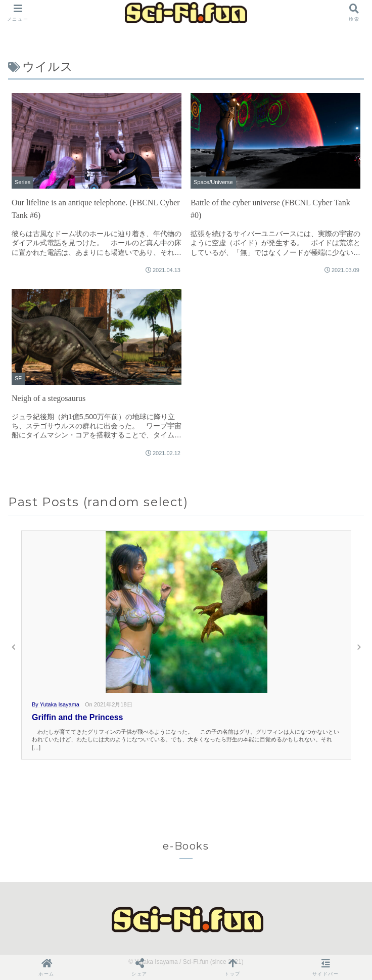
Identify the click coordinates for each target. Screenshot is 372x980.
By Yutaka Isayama (56, 704)
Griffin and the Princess (77, 717)
